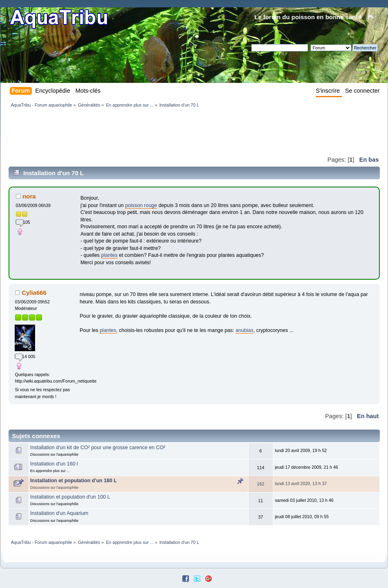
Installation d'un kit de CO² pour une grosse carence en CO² (98, 448)
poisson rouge (141, 205)
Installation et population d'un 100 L (70, 497)
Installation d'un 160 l (54, 464)
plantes (109, 255)
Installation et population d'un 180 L (73, 481)
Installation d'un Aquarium (59, 513)
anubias (244, 330)
